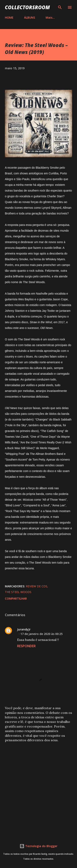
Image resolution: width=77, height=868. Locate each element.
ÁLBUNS (30, 17)
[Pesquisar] (60, 7)
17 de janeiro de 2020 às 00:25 (41, 634)
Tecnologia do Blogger (38, 846)
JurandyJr (24, 629)
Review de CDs (37, 586)
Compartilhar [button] (16, 598)
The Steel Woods (18, 592)
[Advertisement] (38, 787)
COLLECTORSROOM (27, 7)
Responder (26, 646)
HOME (9, 17)
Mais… (50, 17)
